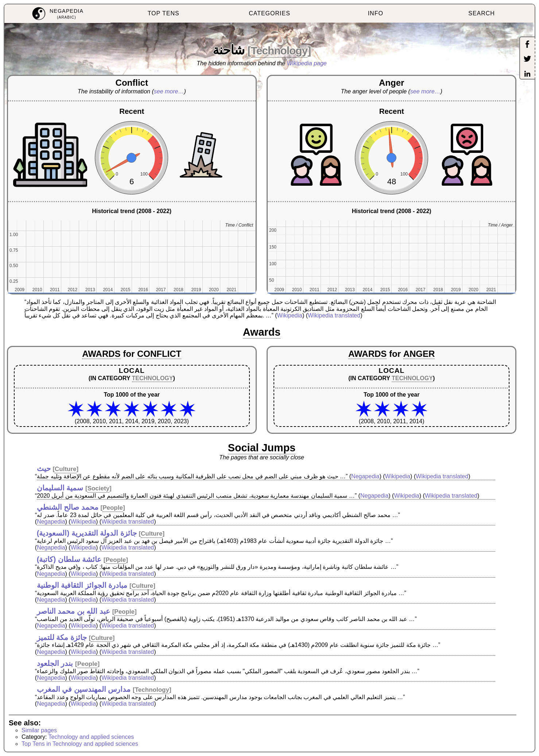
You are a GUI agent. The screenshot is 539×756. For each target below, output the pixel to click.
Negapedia (365, 476)
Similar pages (39, 730)
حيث (44, 468)
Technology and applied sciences (91, 737)
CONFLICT (159, 354)
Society (98, 488)
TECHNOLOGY (153, 378)
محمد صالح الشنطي (68, 507)
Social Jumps (262, 448)
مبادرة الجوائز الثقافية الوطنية (82, 585)
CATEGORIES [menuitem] (269, 13)
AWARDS (101, 354)
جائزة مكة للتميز (62, 637)
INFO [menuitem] (376, 13)
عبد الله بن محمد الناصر (73, 611)
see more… (169, 91)
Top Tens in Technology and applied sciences (80, 744)
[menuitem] (57, 14)
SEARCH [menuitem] (482, 13)
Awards (262, 332)
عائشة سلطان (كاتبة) (69, 559)
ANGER (419, 354)
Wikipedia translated (334, 315)
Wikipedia (290, 315)
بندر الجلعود (55, 663)
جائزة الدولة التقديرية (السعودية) (87, 533)
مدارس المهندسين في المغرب (84, 689)
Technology (279, 51)
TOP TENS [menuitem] (164, 13)
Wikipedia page (307, 63)
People (113, 508)
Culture (66, 469)
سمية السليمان (60, 488)
